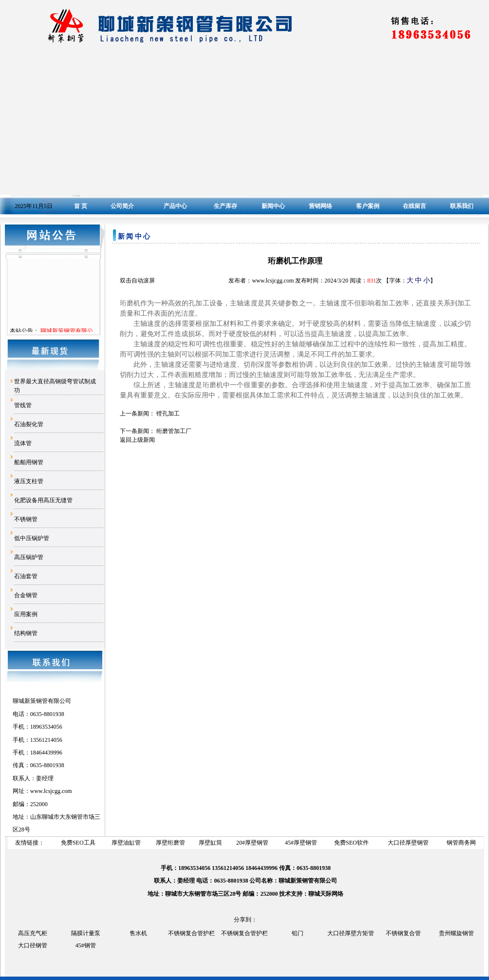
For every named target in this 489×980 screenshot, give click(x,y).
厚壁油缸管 (126, 843)
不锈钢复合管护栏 (191, 933)
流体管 (23, 443)
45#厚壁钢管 (301, 843)
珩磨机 (213, 385)
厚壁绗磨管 (170, 843)
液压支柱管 (29, 481)
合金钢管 (26, 595)
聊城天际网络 (326, 894)
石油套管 (26, 576)
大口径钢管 (33, 945)
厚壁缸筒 (210, 843)
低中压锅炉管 (32, 538)
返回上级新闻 (137, 440)
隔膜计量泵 (86, 933)
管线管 (23, 405)
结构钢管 (26, 633)
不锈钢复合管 (403, 933)
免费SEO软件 (351, 843)
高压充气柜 (33, 933)
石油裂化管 (29, 424)
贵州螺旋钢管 (456, 933)
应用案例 (26, 614)
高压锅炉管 (29, 557)
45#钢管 (86, 945)
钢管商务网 (461, 843)
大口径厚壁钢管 (408, 843)
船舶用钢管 (29, 462)
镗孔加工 (168, 414)
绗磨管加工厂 (174, 431)
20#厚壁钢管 (252, 843)
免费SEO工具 (78, 843)
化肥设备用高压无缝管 (43, 500)
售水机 (138, 933)
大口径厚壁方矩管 (351, 933)
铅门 (298, 933)
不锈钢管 (26, 519)
